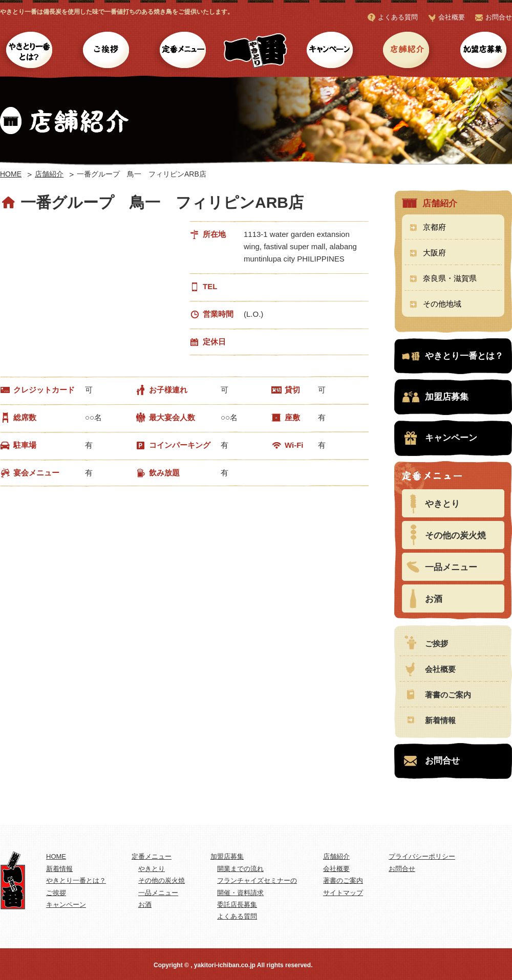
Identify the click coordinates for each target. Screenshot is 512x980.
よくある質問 (398, 17)
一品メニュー (451, 567)
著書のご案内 (448, 695)
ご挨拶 (106, 51)
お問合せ (499, 17)
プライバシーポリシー (422, 856)
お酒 (434, 599)
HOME (11, 174)
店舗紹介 (406, 51)
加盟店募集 (483, 51)
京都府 (434, 227)
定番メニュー (183, 51)
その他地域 (442, 304)
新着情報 (440, 720)
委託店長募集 (237, 905)
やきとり (442, 504)
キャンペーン (329, 51)
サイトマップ (343, 893)
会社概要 (452, 17)
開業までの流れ (240, 869)
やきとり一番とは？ (29, 51)
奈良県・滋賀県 (450, 278)
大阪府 (434, 253)
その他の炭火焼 (455, 536)
